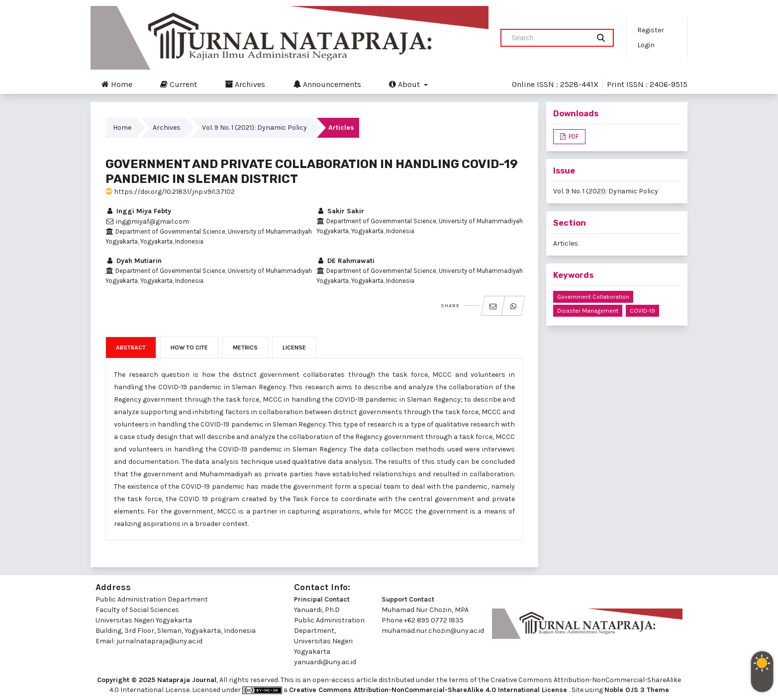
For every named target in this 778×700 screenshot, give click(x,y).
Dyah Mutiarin (134, 261)
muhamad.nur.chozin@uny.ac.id (433, 631)
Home (117, 84)
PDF (573, 136)
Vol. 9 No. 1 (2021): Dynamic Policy (254, 128)
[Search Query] (549, 38)
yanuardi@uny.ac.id (325, 662)
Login (646, 45)
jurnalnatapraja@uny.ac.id (159, 641)
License (294, 348)
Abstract (131, 348)
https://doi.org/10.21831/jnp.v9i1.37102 (170, 192)
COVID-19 (642, 311)
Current (179, 84)
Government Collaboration (593, 297)
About (405, 84)
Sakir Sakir (340, 211)
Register (651, 30)
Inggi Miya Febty (138, 211)
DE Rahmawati (345, 261)
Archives (245, 84)
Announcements (327, 84)
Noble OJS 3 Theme (637, 690)
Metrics (245, 348)
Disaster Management (588, 311)
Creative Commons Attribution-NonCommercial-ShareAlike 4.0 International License (429, 690)
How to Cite (189, 348)
